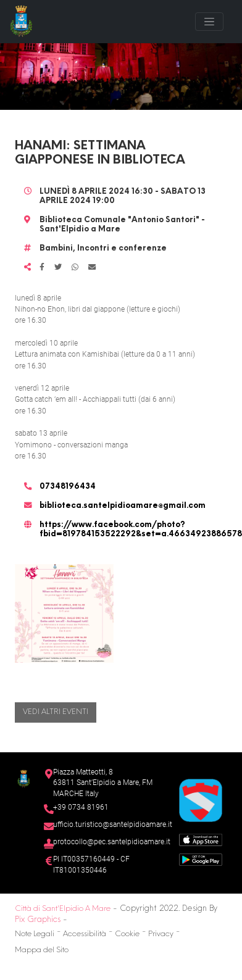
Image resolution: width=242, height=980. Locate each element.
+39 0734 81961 (81, 807)
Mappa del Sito (42, 950)
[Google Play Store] (201, 859)
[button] (64, 613)
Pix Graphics (38, 920)
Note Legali (35, 934)
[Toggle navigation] (209, 22)
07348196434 (68, 487)
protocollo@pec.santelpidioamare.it (112, 842)
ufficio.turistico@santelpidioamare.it (113, 824)
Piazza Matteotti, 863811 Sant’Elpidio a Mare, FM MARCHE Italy (103, 783)
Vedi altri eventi (56, 712)
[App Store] (201, 839)
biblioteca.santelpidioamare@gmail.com (123, 506)
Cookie (127, 934)
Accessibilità (85, 934)
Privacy (161, 934)
